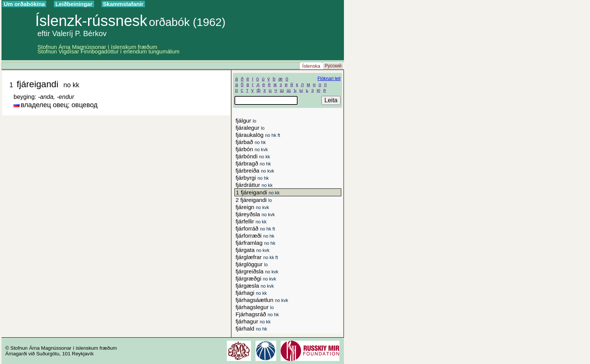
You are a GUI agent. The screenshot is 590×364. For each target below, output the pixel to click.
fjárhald (251, 328)
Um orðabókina (24, 4)
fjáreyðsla (255, 214)
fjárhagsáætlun (262, 300)
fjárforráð (255, 228)
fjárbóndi (253, 156)
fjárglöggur (252, 264)
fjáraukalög (258, 135)
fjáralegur (250, 128)
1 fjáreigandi (258, 192)
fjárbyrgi (252, 178)
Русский (333, 66)
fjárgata (252, 250)
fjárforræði (255, 236)
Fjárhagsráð (257, 314)
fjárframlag (255, 243)
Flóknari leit (329, 79)
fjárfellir (251, 221)
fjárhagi (251, 293)
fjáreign (252, 207)
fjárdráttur (254, 185)
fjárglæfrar (257, 257)
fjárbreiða (255, 171)
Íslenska (311, 66)
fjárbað (251, 142)
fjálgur (246, 121)
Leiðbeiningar (74, 4)
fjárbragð (253, 163)
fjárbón (252, 149)
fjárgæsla (255, 286)
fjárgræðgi (256, 278)
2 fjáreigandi (254, 200)
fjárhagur (253, 321)
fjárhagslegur (255, 307)
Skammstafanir (123, 4)
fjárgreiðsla (257, 271)
